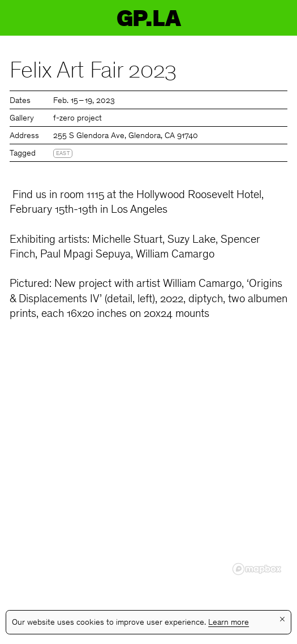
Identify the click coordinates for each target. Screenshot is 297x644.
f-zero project (78, 119)
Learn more (229, 623)
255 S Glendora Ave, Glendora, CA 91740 (126, 136)
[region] (148, 468)
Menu (279, 18)
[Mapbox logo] (257, 569)
